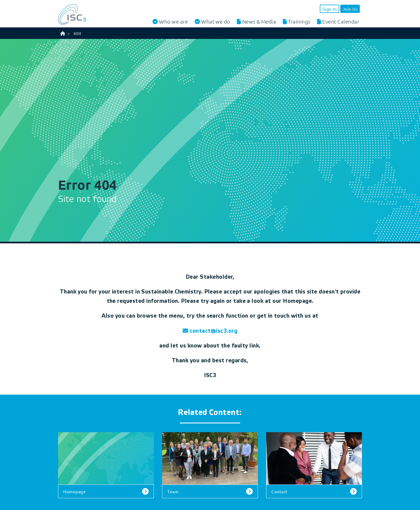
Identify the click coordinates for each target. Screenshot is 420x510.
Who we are (173, 22)
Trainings (299, 21)
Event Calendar (341, 21)
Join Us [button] (350, 9)
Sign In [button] (330, 9)
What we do (216, 22)
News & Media (259, 21)
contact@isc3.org (213, 331)
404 (77, 33)
